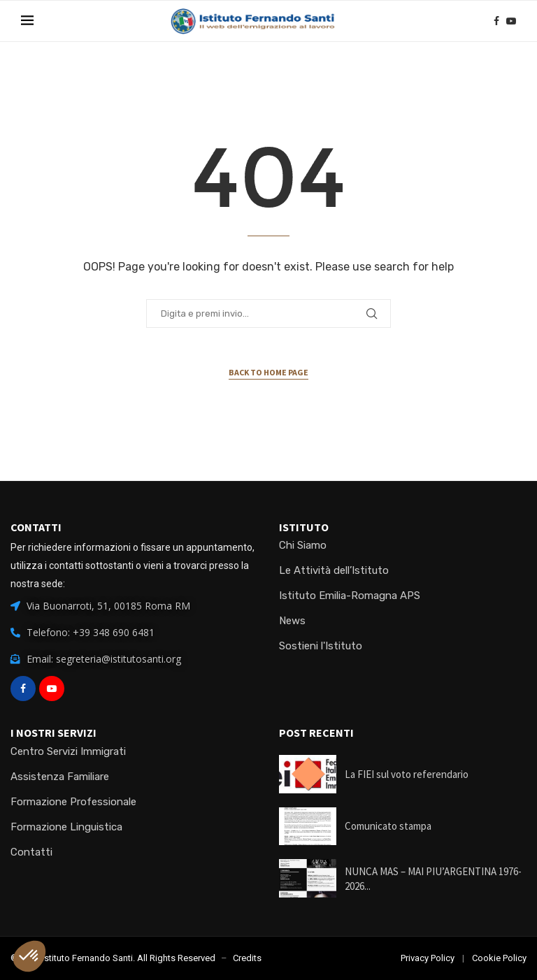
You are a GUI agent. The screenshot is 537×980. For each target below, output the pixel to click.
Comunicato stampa (388, 826)
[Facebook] (496, 21)
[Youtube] (511, 21)
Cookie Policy (499, 958)
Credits (247, 958)
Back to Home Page (268, 372)
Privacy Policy (428, 958)
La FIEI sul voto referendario (407, 774)
